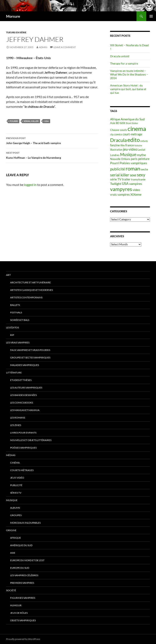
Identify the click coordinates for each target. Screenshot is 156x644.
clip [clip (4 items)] (112, 134)
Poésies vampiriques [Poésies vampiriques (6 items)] (133, 163)
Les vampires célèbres (24, 575)
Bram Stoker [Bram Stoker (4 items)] (132, 123)
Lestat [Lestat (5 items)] (141, 150)
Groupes (16, 515)
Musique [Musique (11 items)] (128, 154)
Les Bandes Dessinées (23, 395)
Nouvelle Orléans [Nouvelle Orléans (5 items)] (120, 159)
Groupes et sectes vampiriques (30, 358)
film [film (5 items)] (123, 145)
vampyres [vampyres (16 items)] (121, 189)
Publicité (16, 485)
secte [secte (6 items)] (144, 169)
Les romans (18, 418)
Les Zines (16, 425)
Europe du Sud (20, 568)
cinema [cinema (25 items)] (137, 129)
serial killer (31, 121)
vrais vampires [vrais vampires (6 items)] (120, 195)
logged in (30, 185)
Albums (15, 508)
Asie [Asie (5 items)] (113, 123)
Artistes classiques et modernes (31, 290)
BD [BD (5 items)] (118, 123)
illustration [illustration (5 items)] (116, 150)
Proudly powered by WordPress (23, 639)
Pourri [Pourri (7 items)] (115, 163)
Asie (13, 553)
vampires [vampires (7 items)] (136, 184)
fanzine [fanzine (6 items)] (115, 145)
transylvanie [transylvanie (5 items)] (138, 179)
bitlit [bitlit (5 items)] (123, 123)
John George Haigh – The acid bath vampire (52, 140)
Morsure (13, 16)
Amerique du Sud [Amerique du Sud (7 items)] (133, 119)
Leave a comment (65, 47)
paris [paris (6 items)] (134, 159)
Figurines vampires (23, 598)
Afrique (16, 538)
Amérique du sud (21, 545)
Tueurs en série (16, 32)
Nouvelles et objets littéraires (31, 440)
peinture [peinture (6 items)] (144, 159)
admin (43, 47)
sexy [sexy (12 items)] (141, 175)
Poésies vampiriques (23, 448)
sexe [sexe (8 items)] (133, 175)
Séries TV (16, 493)
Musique (12, 500)
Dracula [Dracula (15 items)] (118, 140)
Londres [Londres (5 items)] (115, 155)
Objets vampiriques (23, 620)
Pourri (14, 121)
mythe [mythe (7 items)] (141, 155)
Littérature (14, 373)
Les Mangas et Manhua (25, 410)
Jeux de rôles (19, 613)
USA (47, 121)
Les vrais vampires (18, 342)
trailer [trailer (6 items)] (126, 179)
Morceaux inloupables (25, 523)
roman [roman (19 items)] (133, 168)
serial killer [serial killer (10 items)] (120, 175)
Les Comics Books (22, 403)
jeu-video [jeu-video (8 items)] (130, 149)
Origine (11, 530)
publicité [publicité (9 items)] (118, 169)
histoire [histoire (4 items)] (138, 145)
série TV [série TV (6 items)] (116, 179)
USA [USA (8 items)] (125, 184)
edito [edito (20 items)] (134, 140)
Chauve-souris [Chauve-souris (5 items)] (119, 130)
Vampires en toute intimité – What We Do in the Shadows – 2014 (129, 74)
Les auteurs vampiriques (26, 388)
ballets (15, 305)
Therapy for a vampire (124, 63)
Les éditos (12, 327)
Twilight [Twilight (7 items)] (116, 184)
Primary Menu (151, 16)
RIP (12, 335)
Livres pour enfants (23, 433)
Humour (16, 605)
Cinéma (15, 463)
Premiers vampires (22, 583)
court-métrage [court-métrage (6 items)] (132, 134)
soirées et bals (20, 320)
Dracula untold (120, 56)
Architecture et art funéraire (30, 282)
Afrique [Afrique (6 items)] (115, 119)
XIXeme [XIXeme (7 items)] (136, 194)
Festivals (16, 312)
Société (11, 590)
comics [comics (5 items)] (118, 134)
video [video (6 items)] (136, 190)
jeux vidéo (17, 478)
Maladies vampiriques (25, 365)
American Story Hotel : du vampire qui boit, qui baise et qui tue (128, 89)
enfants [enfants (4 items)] (144, 141)
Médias (11, 455)
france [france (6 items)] (130, 145)
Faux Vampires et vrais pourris (30, 350)
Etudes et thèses (21, 380)
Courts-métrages (22, 470)
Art (8, 275)
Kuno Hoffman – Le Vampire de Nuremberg (52, 155)
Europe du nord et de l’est (27, 560)
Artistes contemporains (26, 297)
